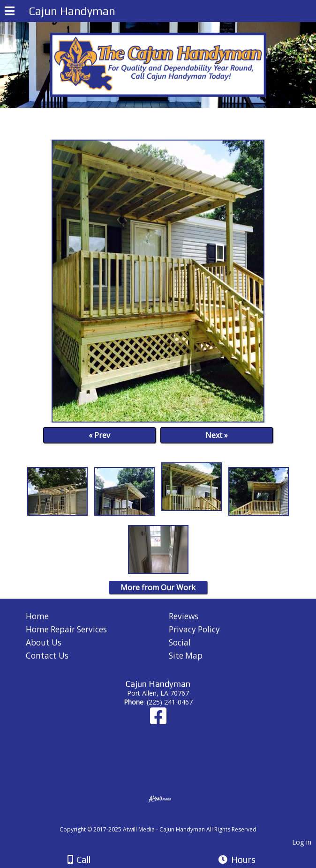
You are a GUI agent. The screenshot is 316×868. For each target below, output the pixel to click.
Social (180, 642)
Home (37, 616)
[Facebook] (158, 720)
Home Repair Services (66, 629)
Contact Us (47, 656)
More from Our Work (158, 587)
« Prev (99, 435)
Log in (302, 842)
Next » (217, 435)
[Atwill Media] (166, 819)
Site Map (186, 656)
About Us (44, 642)
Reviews (184, 616)
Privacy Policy (194, 629)
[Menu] (10, 12)
